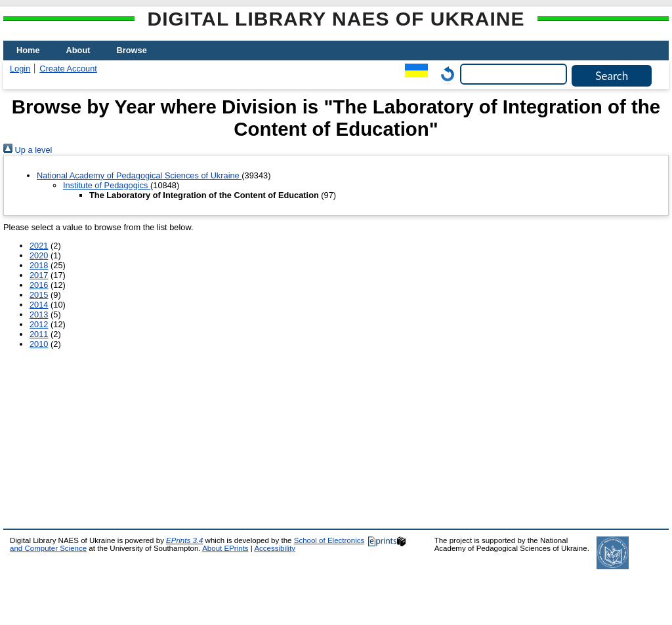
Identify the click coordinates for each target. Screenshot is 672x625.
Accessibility (275, 548)
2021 (39, 246)
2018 (39, 265)
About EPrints (225, 548)
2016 (39, 285)
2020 (39, 255)
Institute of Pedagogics (107, 185)
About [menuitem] (78, 50)
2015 (39, 295)
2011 (39, 334)
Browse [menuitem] (132, 50)
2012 (39, 324)
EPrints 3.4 (184, 540)
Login (20, 69)
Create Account (68, 69)
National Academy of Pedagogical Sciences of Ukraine (139, 175)
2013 (39, 314)
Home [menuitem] (28, 50)
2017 (39, 275)
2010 (39, 344)
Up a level (28, 150)
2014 (39, 305)
